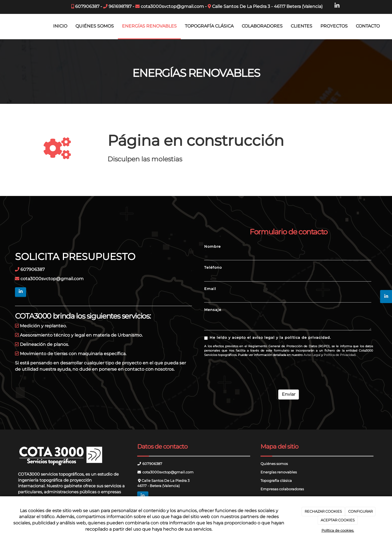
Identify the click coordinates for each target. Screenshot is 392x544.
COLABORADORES (262, 26)
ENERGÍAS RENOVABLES (149, 26)
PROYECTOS (334, 26)
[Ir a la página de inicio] (3, 26)
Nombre (212, 247)
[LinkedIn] (337, 6)
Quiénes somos (274, 464)
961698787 (120, 6)
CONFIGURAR (360, 511)
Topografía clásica (276, 481)
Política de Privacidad (339, 355)
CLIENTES (301, 26)
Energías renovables (279, 472)
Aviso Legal (312, 355)
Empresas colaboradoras (282, 489)
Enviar (289, 394)
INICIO (60, 26)
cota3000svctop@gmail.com (172, 6)
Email (210, 289)
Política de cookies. (338, 530)
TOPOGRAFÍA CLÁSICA (209, 26)
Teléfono (213, 268)
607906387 (87, 6)
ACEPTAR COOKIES (338, 520)
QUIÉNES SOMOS (95, 26)
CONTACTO (368, 26)
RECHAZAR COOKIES (323, 511)
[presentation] (246, 371)
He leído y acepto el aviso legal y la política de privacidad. (268, 338)
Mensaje (213, 310)
